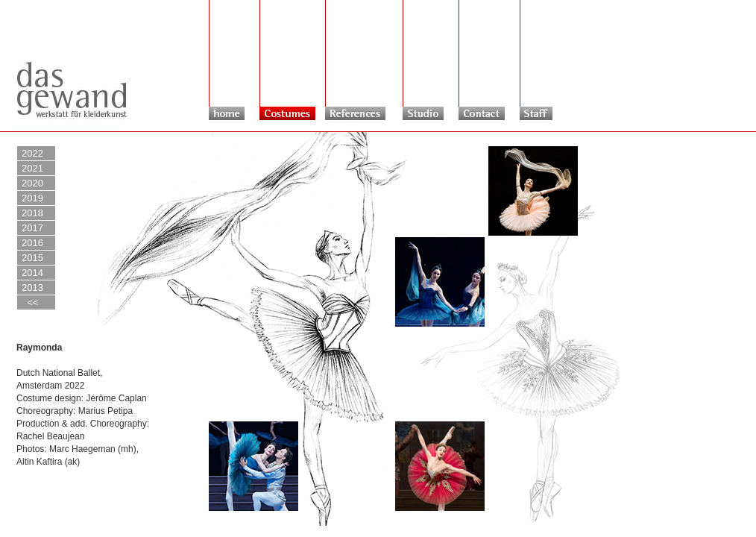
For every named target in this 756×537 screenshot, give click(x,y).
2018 (32, 213)
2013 (32, 288)
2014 (32, 273)
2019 (32, 198)
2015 (32, 258)
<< (30, 302)
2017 (32, 228)
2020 (32, 183)
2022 (32, 153)
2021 (32, 168)
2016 (32, 243)
